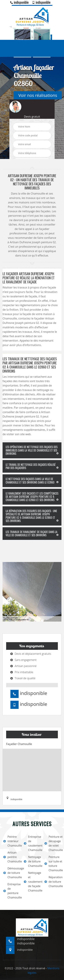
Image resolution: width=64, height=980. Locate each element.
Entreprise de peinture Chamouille (11, 891)
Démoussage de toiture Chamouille (11, 873)
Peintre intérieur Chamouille (11, 841)
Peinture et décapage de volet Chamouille (53, 843)
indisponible (19, 2)
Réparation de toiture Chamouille (53, 882)
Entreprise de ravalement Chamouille (32, 843)
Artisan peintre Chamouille (11, 857)
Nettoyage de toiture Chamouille (32, 861)
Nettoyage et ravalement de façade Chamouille (32, 882)
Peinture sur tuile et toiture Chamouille (53, 864)
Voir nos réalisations (38, 95)
